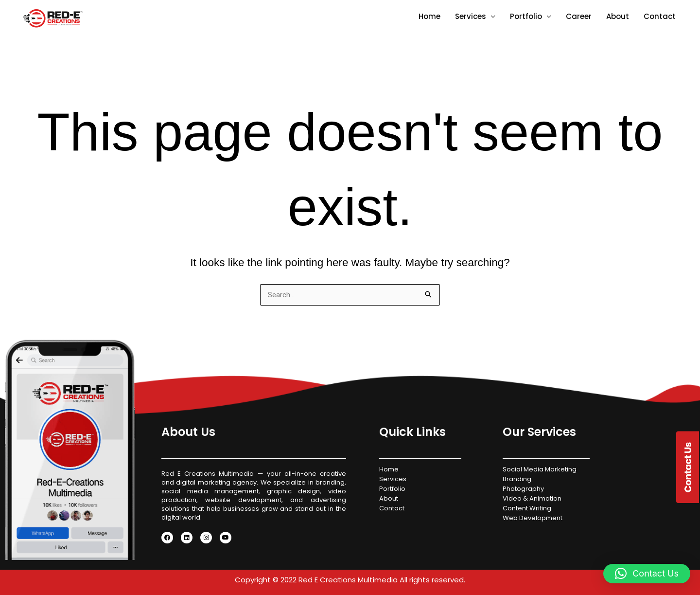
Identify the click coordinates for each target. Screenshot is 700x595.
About (618, 16)
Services (471, 16)
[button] (647, 574)
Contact (660, 16)
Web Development (533, 518)
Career (579, 16)
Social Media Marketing (540, 469)
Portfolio (526, 16)
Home (429, 16)
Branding (517, 479)
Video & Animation (532, 498)
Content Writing (527, 508)
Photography (523, 489)
